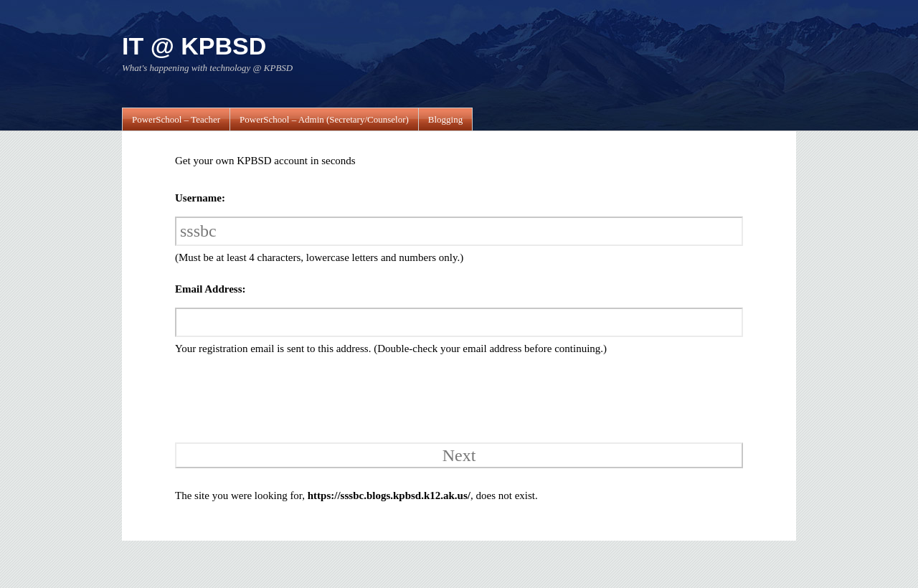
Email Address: (210, 289)
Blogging (445, 119)
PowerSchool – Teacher (176, 119)
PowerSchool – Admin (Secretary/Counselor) (324, 119)
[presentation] (273, 397)
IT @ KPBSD (194, 46)
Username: (200, 198)
